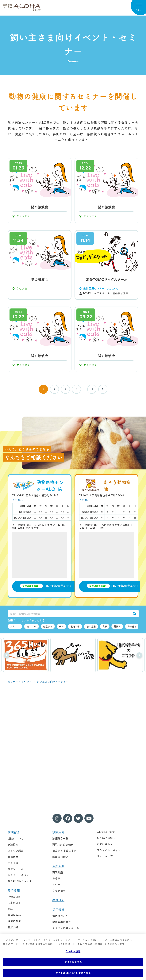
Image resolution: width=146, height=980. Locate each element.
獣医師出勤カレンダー (21, 881)
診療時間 (13, 857)
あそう (56, 878)
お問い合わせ (105, 844)
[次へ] (103, 389)
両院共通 (58, 872)
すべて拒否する (73, 962)
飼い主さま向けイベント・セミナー (58, 682)
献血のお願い (60, 857)
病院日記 (58, 900)
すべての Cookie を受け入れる (73, 973)
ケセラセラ (59, 891)
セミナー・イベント (20, 682)
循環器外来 (14, 921)
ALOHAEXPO (106, 832)
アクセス (17, 500)
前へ (7, 655)
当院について (16, 838)
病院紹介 (14, 832)
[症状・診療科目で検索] (69, 614)
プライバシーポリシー (110, 850)
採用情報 (58, 909)
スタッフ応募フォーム (66, 928)
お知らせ (58, 866)
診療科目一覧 (60, 838)
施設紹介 (13, 844)
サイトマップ (105, 856)
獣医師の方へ (60, 916)
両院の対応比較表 (63, 844)
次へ (139, 655)
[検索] (135, 614)
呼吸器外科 (14, 897)
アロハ (56, 884)
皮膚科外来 (14, 903)
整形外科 (13, 927)
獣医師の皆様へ (106, 838)
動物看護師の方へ (63, 922)
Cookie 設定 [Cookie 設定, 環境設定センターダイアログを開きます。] (73, 951)
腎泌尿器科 (14, 915)
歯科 (10, 909)
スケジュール (16, 869)
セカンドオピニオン (64, 851)
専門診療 (14, 890)
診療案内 (58, 832)
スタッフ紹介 (16, 851)
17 (92, 389)
